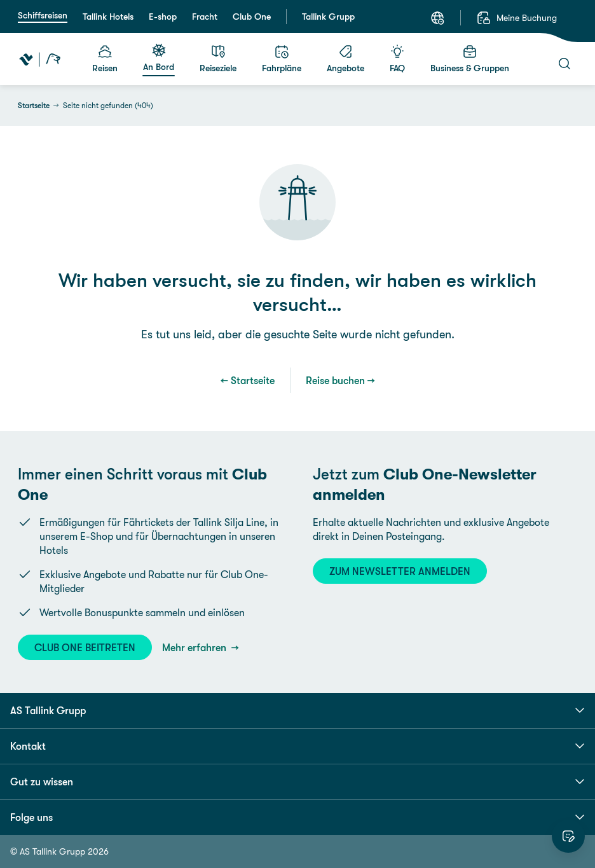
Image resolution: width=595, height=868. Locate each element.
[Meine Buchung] (516, 18)
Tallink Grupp (328, 17)
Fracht (205, 17)
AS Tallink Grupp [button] (297, 710)
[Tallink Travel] (40, 59)
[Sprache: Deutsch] (437, 18)
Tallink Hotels (108, 17)
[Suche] (564, 64)
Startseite (34, 106)
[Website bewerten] (568, 836)
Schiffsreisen (43, 15)
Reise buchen (335, 380)
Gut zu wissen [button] (297, 782)
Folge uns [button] (297, 817)
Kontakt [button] (297, 746)
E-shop (163, 17)
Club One (252, 17)
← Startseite (248, 380)
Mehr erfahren (195, 647)
